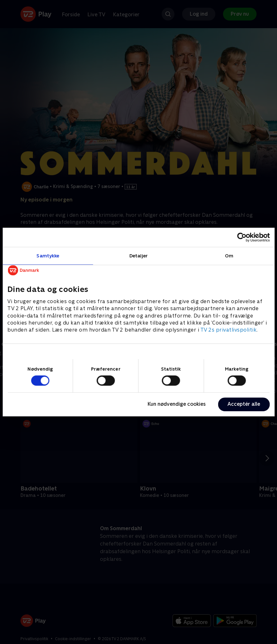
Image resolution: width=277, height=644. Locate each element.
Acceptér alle (244, 404)
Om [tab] (229, 256)
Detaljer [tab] (138, 256)
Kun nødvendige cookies (177, 404)
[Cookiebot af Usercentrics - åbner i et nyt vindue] (242, 237)
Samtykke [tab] (48, 256)
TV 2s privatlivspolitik (229, 330)
